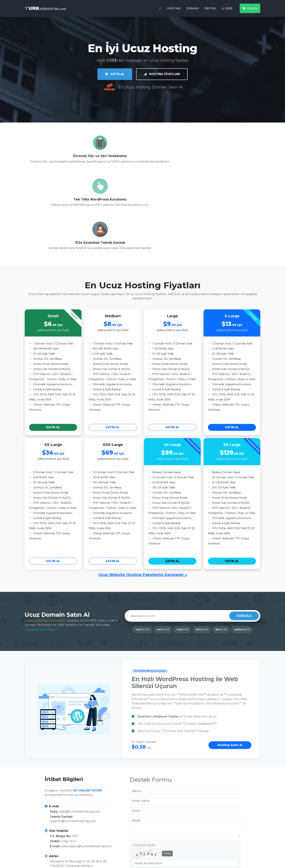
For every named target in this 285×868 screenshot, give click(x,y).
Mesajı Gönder (185, 797)
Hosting (31, 834)
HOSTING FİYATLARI (162, 74)
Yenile (167, 774)
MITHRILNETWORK (88, 711)
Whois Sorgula (36, 854)
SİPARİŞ (250, 8)
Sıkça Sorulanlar (97, 841)
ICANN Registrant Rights (163, 848)
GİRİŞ (227, 8)
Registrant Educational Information (171, 854)
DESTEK (210, 8)
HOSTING (174, 8)
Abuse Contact (96, 848)
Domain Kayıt (35, 841)
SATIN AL (114, 74)
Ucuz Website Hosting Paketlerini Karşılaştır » (143, 496)
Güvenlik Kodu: (144, 766)
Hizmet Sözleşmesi (159, 834)
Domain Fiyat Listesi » (41, 550)
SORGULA (244, 537)
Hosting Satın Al (230, 666)
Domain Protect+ (37, 848)
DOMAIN (192, 8)
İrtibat (89, 834)
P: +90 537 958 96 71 (64, 802)
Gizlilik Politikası (157, 841)
